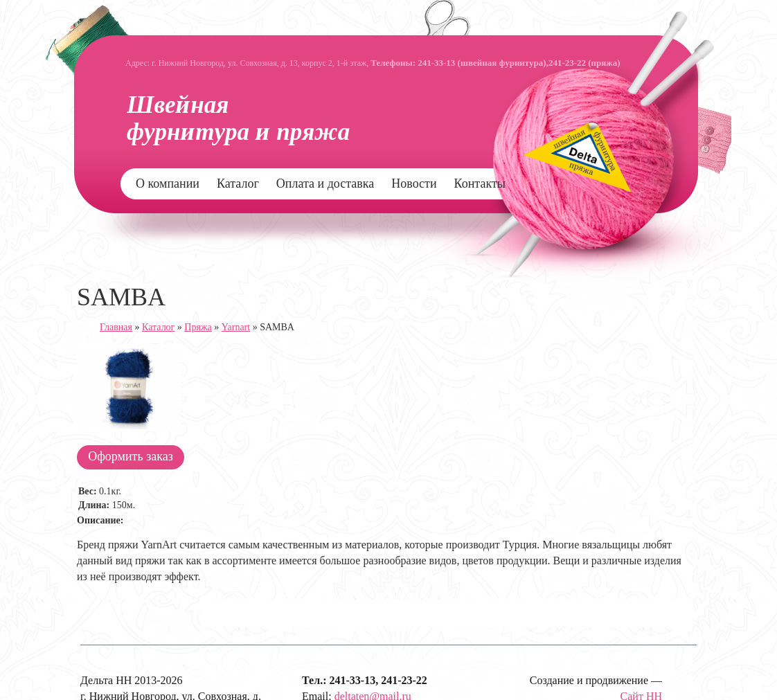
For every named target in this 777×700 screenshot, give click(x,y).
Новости (414, 183)
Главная (116, 327)
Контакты (480, 183)
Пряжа (198, 327)
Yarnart (236, 327)
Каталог (238, 183)
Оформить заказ (131, 456)
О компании (168, 183)
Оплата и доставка (325, 183)
